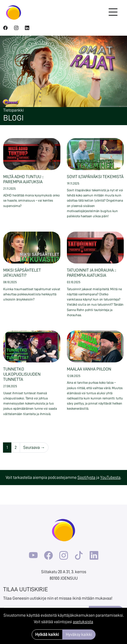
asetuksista (83, 622)
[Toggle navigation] (113, 12)
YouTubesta (110, 478)
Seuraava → (34, 448)
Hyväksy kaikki (79, 635)
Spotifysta (86, 478)
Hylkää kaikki (47, 635)
